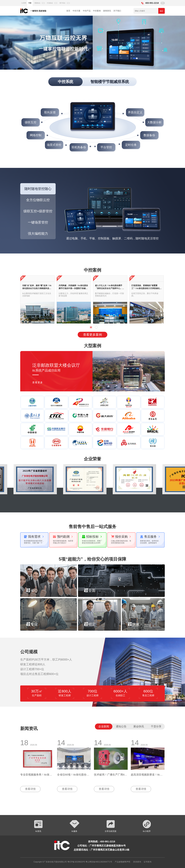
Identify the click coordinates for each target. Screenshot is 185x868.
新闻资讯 (107, 11)
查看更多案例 (92, 335)
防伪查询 (137, 862)
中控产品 (87, 11)
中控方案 (76, 11)
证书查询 (148, 862)
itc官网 (24, 3)
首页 (68, 11)
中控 (30, 3)
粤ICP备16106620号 (76, 862)
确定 (162, 11)
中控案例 (97, 11)
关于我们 (117, 11)
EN (163, 3)
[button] (12, 43)
